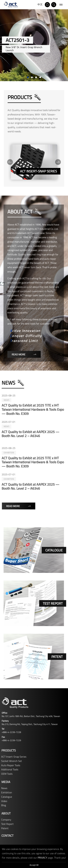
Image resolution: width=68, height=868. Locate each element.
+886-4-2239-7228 (10, 732)
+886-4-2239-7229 (10, 740)
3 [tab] (36, 77)
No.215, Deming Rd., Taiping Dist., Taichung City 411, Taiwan (29, 724)
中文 (40, 4)
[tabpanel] (34, 45)
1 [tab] (28, 77)
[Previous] (10, 162)
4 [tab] (40, 77)
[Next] (58, 162)
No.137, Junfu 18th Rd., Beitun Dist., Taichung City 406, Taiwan (30, 716)
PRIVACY (42, 858)
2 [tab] (32, 77)
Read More (23, 354)
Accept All (34, 865)
